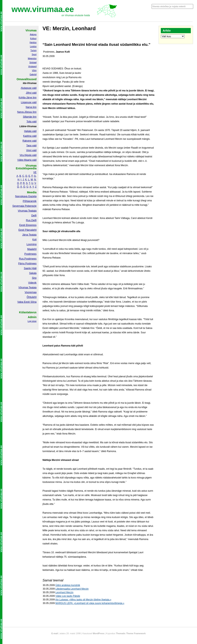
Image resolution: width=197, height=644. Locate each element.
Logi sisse (32, 321)
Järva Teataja (29, 235)
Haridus (33, 42)
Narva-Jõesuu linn (27, 112)
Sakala (33, 273)
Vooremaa (30, 292)
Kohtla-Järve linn (27, 98)
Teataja (32, 288)
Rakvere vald (29, 141)
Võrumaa (23, 288)
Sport (34, 54)
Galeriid (33, 74)
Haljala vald (30, 131)
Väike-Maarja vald (27, 160)
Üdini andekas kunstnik (68, 585)
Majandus (32, 58)
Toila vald (31, 122)
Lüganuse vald (29, 102)
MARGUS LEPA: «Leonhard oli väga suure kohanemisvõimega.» (90, 603)
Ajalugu (33, 34)
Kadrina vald (30, 136)
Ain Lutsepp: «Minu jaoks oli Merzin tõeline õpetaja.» (83, 600)
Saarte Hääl (30, 268)
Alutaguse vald (29, 88)
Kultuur (33, 38)
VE (35, 172)
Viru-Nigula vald (28, 155)
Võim (34, 70)
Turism (33, 50)
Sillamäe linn (30, 117)
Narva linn (31, 107)
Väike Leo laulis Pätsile (68, 596)
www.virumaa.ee (43, 9)
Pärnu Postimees (27, 264)
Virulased (32, 66)
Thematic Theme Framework (131, 633)
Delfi (34, 215)
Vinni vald (31, 150)
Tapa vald (31, 146)
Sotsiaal (33, 62)
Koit (34, 240)
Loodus (33, 46)
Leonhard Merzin (64, 592)
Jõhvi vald (31, 93)
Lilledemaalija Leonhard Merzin (72, 589)
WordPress (99, 633)
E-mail (55, 633)
